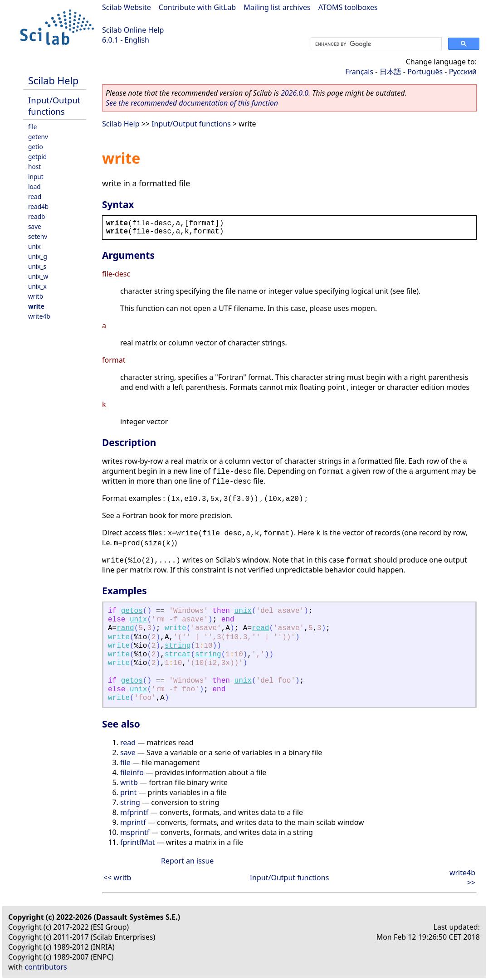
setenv (38, 236)
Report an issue (187, 861)
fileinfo (132, 772)
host (34, 167)
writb (36, 296)
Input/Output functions (54, 106)
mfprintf (134, 812)
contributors (46, 967)
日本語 (390, 72)
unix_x (37, 286)
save (35, 226)
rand (125, 628)
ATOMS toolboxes (348, 7)
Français (359, 72)
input (36, 177)
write (36, 306)
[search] (375, 44)
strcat (178, 655)
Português (425, 72)
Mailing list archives (277, 7)
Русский (463, 72)
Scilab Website (127, 7)
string (178, 646)
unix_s (37, 266)
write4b (39, 316)
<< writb (117, 878)
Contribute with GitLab (197, 7)
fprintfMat (138, 842)
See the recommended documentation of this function (192, 103)
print (128, 792)
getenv (38, 137)
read (35, 196)
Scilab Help (53, 80)
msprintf (135, 832)
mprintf (133, 822)
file (32, 127)
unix (34, 246)
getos (132, 611)
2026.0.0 (295, 93)
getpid (37, 157)
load (34, 187)
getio (36, 147)
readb (37, 216)
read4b (38, 206)
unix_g (38, 256)
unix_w (38, 276)
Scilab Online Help (133, 30)
